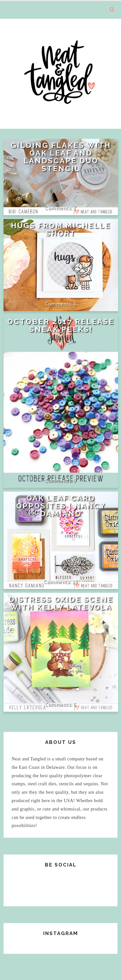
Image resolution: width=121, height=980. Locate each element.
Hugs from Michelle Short (61, 229)
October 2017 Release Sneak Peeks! (61, 325)
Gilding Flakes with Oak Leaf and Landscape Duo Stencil (61, 157)
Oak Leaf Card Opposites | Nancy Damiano (61, 506)
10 (75, 582)
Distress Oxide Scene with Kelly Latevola (61, 603)
